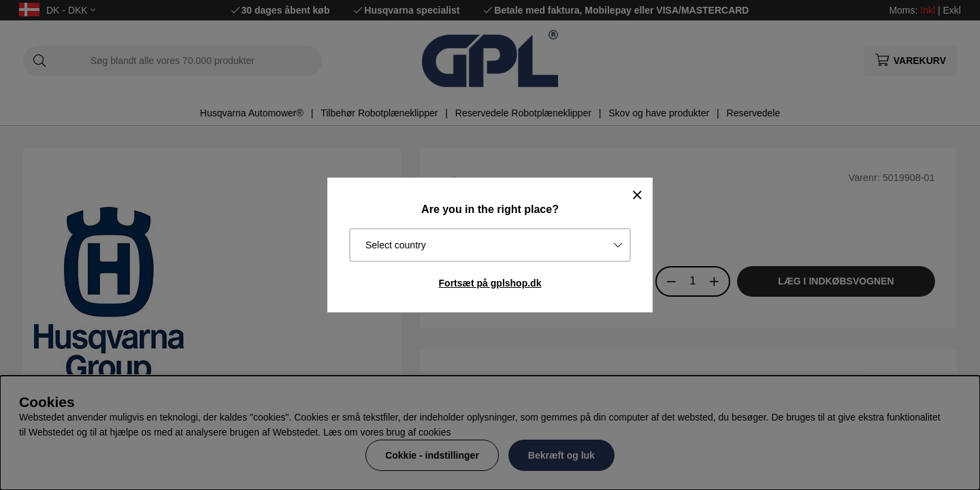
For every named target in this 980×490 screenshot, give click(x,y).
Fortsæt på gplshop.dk (490, 283)
